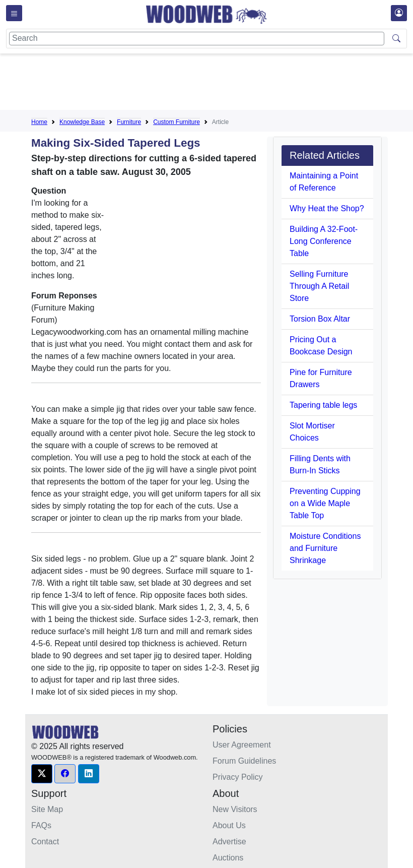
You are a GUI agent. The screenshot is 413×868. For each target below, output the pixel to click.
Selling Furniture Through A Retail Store (319, 286)
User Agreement (242, 745)
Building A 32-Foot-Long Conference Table (324, 241)
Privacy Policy (238, 777)
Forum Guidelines (244, 761)
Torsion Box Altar (320, 319)
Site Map (47, 809)
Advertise (229, 842)
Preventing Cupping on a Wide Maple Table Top (325, 503)
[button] (42, 774)
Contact (45, 842)
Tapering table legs (323, 405)
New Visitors (235, 809)
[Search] (197, 39)
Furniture (129, 122)
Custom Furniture (177, 122)
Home (39, 122)
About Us (229, 825)
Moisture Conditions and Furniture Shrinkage (325, 548)
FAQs (41, 825)
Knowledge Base (82, 122)
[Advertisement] (215, 84)
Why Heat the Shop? (327, 208)
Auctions (228, 858)
